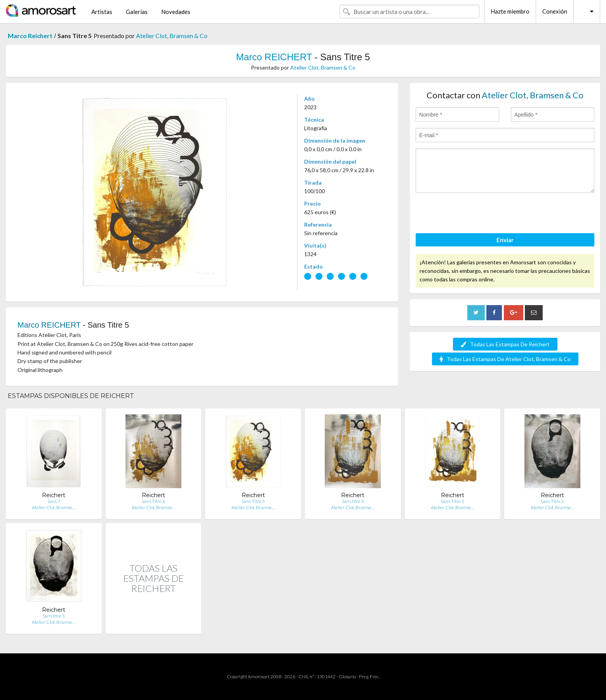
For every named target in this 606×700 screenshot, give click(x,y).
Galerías (137, 12)
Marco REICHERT (274, 57)
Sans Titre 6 (153, 501)
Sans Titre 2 (552, 501)
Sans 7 (54, 501)
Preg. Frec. (369, 676)
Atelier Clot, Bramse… (54, 507)
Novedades (176, 12)
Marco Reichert (30, 36)
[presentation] (475, 214)
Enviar (505, 240)
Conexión (555, 11)
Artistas (102, 12)
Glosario (347, 676)
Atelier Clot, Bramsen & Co (172, 36)
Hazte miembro (510, 11)
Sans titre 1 (54, 616)
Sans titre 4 (353, 501)
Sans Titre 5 (253, 501)
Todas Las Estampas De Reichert (505, 344)
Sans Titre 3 (453, 501)
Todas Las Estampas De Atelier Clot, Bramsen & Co (505, 359)
